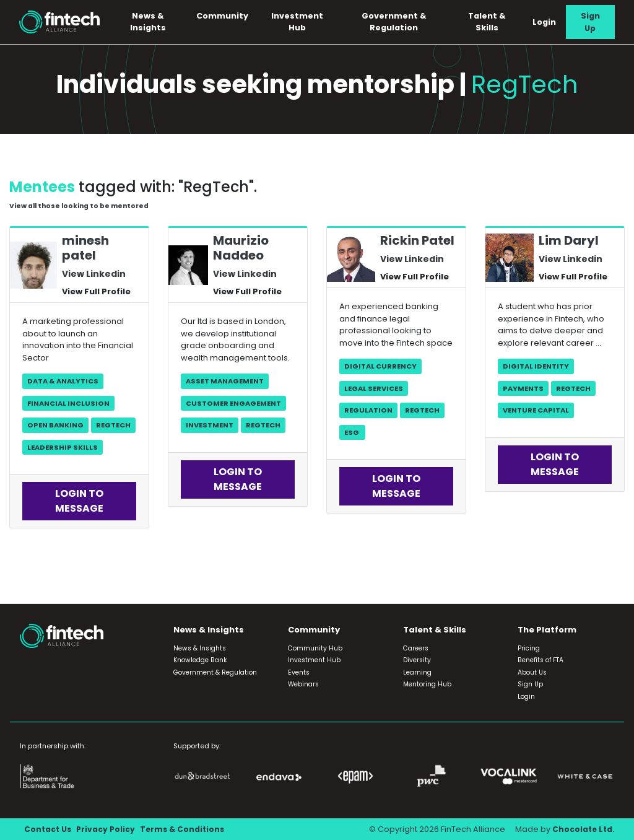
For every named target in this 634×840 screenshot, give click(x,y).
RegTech (113, 425)
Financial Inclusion (68, 403)
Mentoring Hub (427, 684)
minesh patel (85, 248)
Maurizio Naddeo (241, 248)
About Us (532, 672)
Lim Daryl (569, 241)
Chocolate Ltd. (583, 829)
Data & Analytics (63, 381)
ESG (352, 432)
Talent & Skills (488, 22)
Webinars (303, 684)
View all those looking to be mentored (83, 206)
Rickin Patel (417, 241)
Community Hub (315, 648)
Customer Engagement (233, 403)
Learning (417, 672)
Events (299, 672)
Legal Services (374, 388)
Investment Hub (301, 22)
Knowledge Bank (200, 660)
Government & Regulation (397, 22)
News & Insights (153, 22)
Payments (523, 388)
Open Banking (55, 425)
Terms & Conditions (187, 829)
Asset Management (225, 381)
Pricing (529, 648)
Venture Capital (536, 410)
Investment (210, 425)
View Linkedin (92, 274)
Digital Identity (536, 366)
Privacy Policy (108, 829)
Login (544, 22)
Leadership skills (63, 447)
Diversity (417, 660)
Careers (416, 648)
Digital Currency (380, 366)
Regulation (368, 410)
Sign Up (590, 22)
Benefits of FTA (541, 660)
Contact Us (49, 829)
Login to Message (79, 501)
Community (227, 16)
